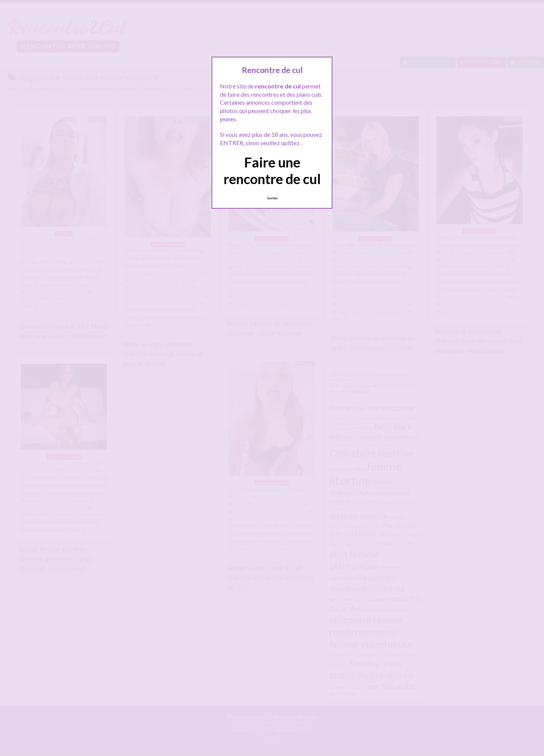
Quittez (272, 198)
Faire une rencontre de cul (272, 170)
